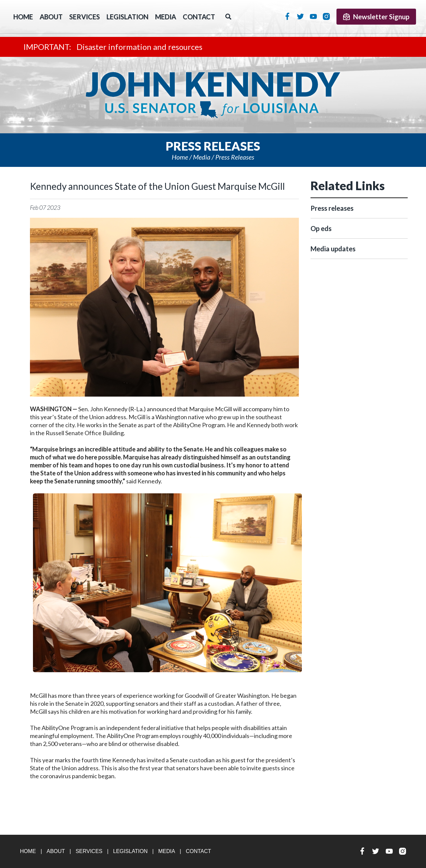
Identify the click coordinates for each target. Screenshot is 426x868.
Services (85, 17)
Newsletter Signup (376, 17)
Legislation (127, 17)
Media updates (333, 249)
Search (228, 17)
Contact (199, 17)
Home (180, 157)
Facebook (287, 16)
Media (166, 17)
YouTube (313, 16)
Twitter (300, 16)
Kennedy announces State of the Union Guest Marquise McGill (157, 186)
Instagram (326, 16)
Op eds (321, 228)
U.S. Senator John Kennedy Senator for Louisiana (213, 95)
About (51, 17)
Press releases (235, 157)
